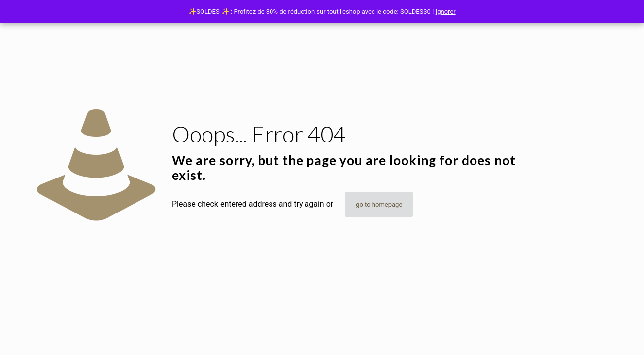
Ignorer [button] (446, 12)
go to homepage (379, 204)
